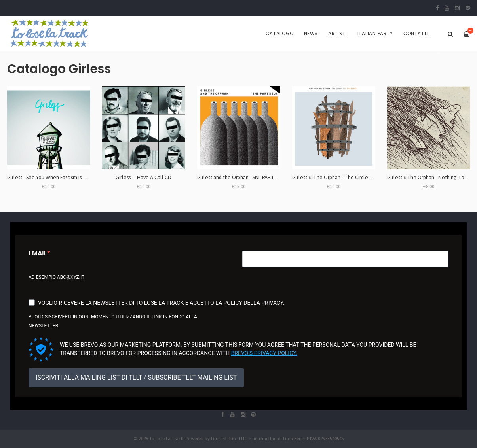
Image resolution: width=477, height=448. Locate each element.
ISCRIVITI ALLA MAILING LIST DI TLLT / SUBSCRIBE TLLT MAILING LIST (136, 377)
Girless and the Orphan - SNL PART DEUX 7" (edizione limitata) (267, 177)
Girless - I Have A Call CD (143, 177)
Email (38, 253)
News (311, 34)
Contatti (416, 34)
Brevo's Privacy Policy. (264, 353)
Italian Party (375, 34)
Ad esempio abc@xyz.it (56, 277)
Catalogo (279, 34)
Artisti (337, 34)
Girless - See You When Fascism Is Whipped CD (59, 177)
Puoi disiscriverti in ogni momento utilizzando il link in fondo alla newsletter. (113, 321)
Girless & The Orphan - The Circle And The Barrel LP (351, 177)
